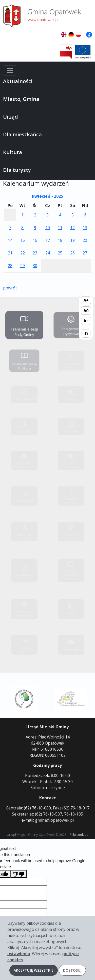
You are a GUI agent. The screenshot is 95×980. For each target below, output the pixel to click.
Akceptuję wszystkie (34, 970)
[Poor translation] (18, 874)
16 (35, 240)
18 (60, 240)
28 (10, 266)
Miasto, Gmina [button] (21, 99)
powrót (10, 288)
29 (23, 266)
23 (35, 253)
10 (48, 228)
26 (72, 253)
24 (48, 253)
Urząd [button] (11, 117)
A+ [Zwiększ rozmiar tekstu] (86, 300)
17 (48, 240)
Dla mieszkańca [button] (22, 134)
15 (23, 240)
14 (10, 240)
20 (85, 240)
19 (72, 240)
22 (23, 253)
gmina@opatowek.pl (54, 820)
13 (85, 228)
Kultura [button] (13, 152)
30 (35, 266)
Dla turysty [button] (17, 170)
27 (85, 253)
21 (10, 253)
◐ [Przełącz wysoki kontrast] (86, 333)
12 (72, 228)
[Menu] (10, 70)
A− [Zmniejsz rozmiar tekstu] (86, 321)
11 (60, 228)
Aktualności (18, 81)
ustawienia (19, 954)
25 (60, 253)
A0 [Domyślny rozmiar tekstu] (86, 311)
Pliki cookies (79, 835)
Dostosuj (72, 970)
